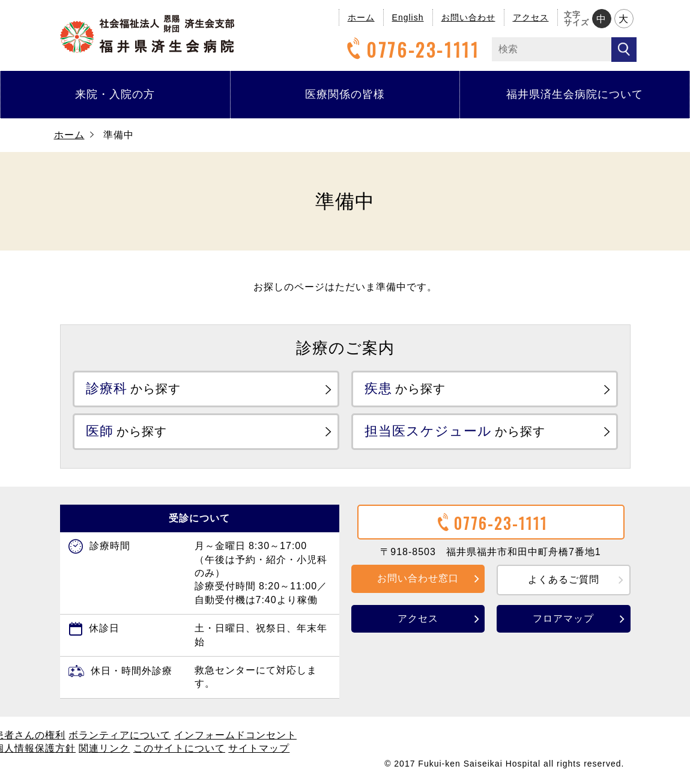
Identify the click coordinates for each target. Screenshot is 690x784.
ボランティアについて (120, 735)
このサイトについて (179, 748)
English (408, 17)
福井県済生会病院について (575, 94)
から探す (134, 388)
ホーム (361, 17)
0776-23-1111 (411, 50)
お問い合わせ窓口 (418, 578)
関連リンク (104, 748)
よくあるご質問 (564, 579)
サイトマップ (259, 748)
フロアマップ (563, 618)
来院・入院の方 (115, 94)
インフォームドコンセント (235, 735)
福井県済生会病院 (147, 34)
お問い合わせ (468, 17)
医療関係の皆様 (345, 94)
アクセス (531, 17)
